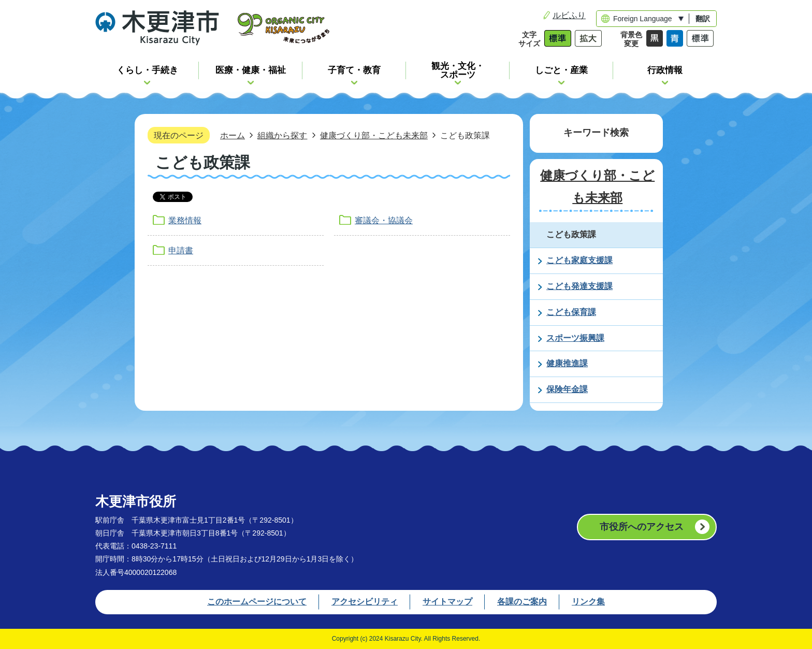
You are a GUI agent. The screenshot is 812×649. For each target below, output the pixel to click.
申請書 (181, 250)
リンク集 (588, 602)
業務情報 (185, 220)
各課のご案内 (522, 602)
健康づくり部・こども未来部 (374, 135)
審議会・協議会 (384, 220)
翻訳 (703, 19)
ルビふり (569, 15)
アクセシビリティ (365, 602)
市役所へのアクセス (642, 527)
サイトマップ (447, 602)
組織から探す (282, 135)
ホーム (233, 135)
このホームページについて (257, 602)
